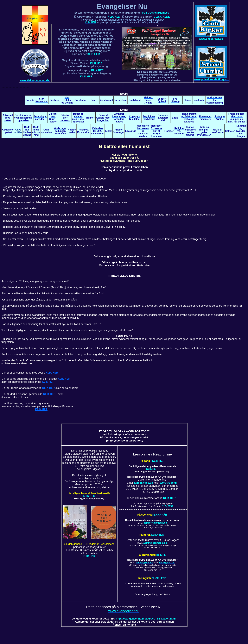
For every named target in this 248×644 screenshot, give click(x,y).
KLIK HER (52, 373)
